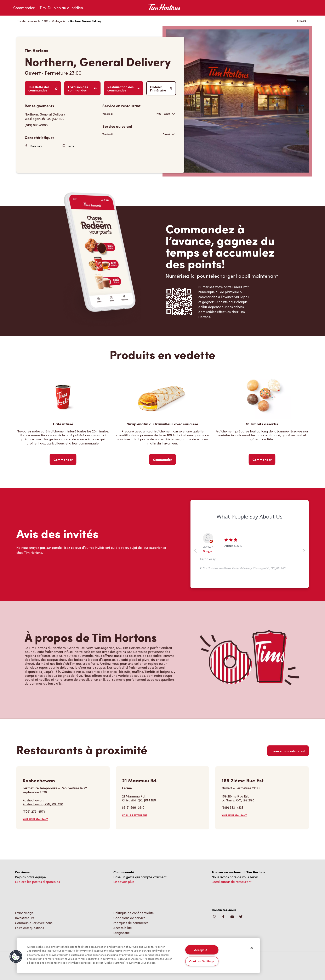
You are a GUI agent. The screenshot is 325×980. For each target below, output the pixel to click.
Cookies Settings (202, 961)
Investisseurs (24, 918)
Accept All (202, 950)
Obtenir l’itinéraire (161, 88)
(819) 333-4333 (232, 807)
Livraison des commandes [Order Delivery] (82, 88)
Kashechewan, (43, 802)
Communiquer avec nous (34, 923)
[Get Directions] (61, 116)
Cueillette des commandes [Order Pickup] (43, 88)
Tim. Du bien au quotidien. (62, 8)
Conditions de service (129, 918)
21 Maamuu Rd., (139, 798)
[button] (16, 957)
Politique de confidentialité (134, 913)
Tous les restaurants (29, 21)
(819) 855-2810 (133, 807)
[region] (138, 956)
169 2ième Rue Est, (238, 798)
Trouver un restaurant (288, 751)
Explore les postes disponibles (37, 882)
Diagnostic (121, 933)
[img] (241, 917)
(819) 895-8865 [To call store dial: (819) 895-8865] (36, 125)
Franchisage (24, 913)
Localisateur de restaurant (232, 882)
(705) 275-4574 (34, 811)
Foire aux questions (29, 928)
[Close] (252, 948)
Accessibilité (123, 928)
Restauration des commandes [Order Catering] (123, 88)
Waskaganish (59, 21)
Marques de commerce (131, 923)
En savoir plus (124, 882)
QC (46, 21)
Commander (24, 8)
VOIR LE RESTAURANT (35, 819)
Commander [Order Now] (63, 459)
